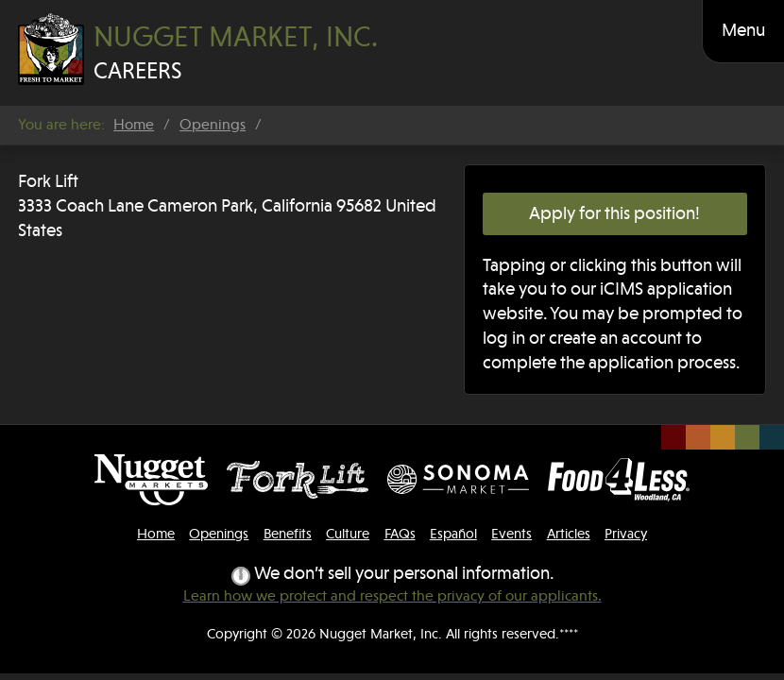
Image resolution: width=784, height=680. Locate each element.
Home (134, 125)
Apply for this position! (614, 213)
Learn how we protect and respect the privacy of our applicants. (392, 596)
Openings (213, 125)
